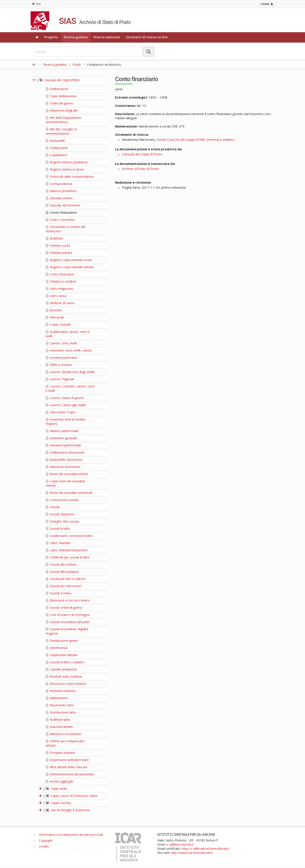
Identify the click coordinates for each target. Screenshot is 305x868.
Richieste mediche (61, 691)
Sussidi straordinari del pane (68, 622)
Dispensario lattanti (62, 655)
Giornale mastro (59, 198)
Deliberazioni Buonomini (65, 452)
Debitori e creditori (61, 281)
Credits (41, 846)
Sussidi (53, 507)
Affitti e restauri (59, 365)
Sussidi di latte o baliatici (65, 662)
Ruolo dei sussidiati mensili (67, 474)
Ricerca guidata (76, 37)
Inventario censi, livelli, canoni (69, 350)
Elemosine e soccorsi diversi (68, 600)
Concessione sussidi (62, 500)
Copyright (43, 840)
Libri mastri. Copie (60, 412)
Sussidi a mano (58, 593)
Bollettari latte (58, 720)
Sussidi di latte (58, 529)
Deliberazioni (57, 89)
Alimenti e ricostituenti (64, 734)
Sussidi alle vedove (61, 564)
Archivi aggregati (59, 781)
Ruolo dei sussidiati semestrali (69, 493)
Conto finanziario (61, 212)
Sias (36, 4)
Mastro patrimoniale (62, 431)
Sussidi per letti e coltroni (65, 579)
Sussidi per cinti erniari (63, 586)
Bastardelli (55, 141)
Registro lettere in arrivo (65, 169)
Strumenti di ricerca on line (147, 37)
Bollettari (54, 238)
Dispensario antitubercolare (67, 760)
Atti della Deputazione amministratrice (63, 120)
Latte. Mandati (58, 543)
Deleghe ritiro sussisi (62, 521)
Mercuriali (55, 317)
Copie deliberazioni (61, 96)
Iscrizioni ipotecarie (61, 358)
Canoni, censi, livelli (61, 343)
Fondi (77, 64)
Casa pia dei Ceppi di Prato (142, 154)
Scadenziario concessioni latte (69, 536)
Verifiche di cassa (60, 303)
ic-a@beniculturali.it (180, 844)
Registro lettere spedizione (67, 162)
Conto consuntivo (60, 220)
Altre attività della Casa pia (66, 767)
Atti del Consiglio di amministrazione (61, 131)
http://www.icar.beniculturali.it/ (192, 853)
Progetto (51, 37)
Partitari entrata (59, 253)
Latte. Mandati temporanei (67, 550)
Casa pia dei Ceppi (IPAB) (59, 80)
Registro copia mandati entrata (70, 267)
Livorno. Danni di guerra (65, 398)
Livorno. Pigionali (60, 379)
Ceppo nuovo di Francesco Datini (72, 796)
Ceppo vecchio (59, 803)
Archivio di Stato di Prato (140, 169)
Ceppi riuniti (56, 788)
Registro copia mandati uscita (69, 260)
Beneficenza (57, 648)
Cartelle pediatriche (61, 669)
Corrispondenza (59, 184)
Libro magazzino (60, 289)
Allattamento (57, 698)
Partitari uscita (58, 245)
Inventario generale (61, 438)
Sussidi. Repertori (60, 514)
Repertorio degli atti (62, 110)
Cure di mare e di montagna (68, 615)
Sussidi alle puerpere (62, 572)
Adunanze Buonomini (63, 467)
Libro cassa (56, 296)
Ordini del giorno (59, 103)
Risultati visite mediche (64, 676)
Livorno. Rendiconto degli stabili (70, 372)
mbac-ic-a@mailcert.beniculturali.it (205, 849)
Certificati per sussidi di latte (68, 557)
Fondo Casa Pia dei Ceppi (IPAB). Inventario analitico (196, 139)
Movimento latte (60, 705)
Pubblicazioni (57, 148)
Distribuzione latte (61, 712)
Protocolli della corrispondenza (70, 177)
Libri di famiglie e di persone (68, 810)
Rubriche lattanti (59, 727)
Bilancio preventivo (61, 191)
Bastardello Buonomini (64, 460)
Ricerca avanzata (107, 37)
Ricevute (54, 310)
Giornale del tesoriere (63, 205)
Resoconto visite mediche (66, 684)
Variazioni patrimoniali (63, 445)
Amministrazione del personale (70, 774)
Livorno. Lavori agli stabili (66, 405)
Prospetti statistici (60, 753)
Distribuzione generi (62, 641)
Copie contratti (58, 324)
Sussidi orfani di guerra (64, 607)
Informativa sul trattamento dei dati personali (68, 835)
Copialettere (56, 155)
